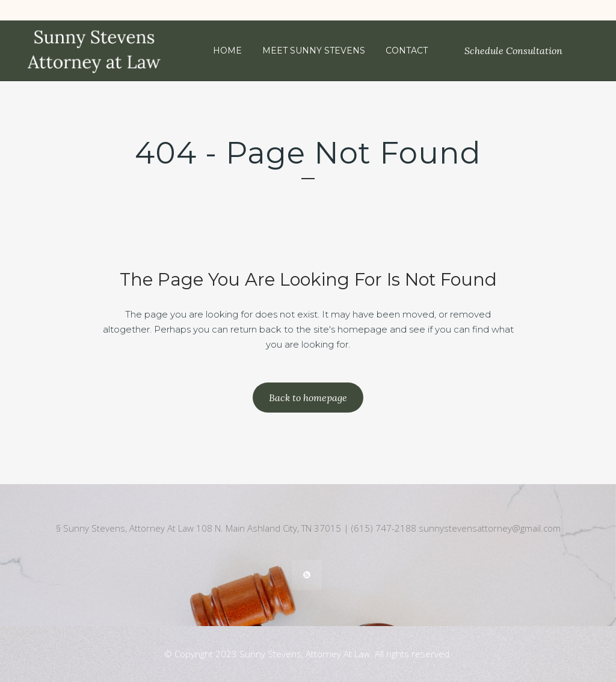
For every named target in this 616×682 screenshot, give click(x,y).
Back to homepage (308, 398)
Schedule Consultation (513, 51)
